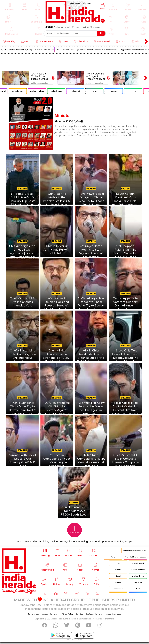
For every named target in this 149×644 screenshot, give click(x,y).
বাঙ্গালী (89, 27)
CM (118, 563)
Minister (118, 570)
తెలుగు (49, 27)
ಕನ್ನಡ (73, 27)
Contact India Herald (95, 614)
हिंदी (62, 27)
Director (116, 91)
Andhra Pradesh (39, 91)
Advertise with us (114, 614)
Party (113, 557)
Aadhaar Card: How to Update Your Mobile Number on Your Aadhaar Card (89, 50)
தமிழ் (79, 27)
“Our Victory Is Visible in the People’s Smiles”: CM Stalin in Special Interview (40, 76)
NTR (96, 91)
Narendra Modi (19, 91)
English (57, 27)
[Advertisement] (74, 62)
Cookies (79, 614)
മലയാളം (96, 27)
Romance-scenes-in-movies (134, 550)
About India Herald (50, 614)
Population (118, 589)
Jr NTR (135, 91)
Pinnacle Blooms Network (135, 557)
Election (118, 582)
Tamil (118, 576)
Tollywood (77, 91)
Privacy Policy (67, 614)
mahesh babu (58, 91)
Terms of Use (34, 614)
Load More (75, 530)
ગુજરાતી (68, 27)
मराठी (84, 27)
